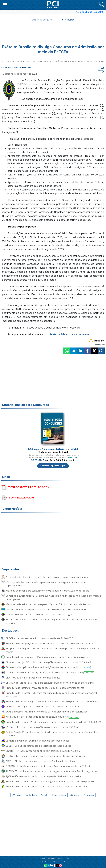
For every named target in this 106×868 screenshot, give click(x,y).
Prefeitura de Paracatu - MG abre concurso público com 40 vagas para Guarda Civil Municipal (51, 695)
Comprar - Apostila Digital (53, 466)
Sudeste (31, 795)
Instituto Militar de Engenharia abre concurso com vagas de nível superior (46, 609)
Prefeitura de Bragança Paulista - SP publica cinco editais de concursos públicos (50, 643)
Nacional (17, 795)
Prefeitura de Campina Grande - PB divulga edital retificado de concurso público (50, 781)
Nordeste (88, 795)
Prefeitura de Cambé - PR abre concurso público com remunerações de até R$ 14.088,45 (54, 722)
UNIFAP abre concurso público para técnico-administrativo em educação (46, 756)
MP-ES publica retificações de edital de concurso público (43, 717)
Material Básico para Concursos (70, 334)
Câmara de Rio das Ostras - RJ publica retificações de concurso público (50, 673)
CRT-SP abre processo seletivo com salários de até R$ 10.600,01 (40, 638)
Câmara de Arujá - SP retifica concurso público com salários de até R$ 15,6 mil (48, 662)
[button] (5, 5)
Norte (74, 795)
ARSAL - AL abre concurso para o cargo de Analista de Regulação (41, 761)
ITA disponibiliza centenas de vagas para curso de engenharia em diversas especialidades (47, 584)
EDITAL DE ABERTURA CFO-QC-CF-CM (29, 487)
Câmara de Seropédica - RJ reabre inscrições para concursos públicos (48, 667)
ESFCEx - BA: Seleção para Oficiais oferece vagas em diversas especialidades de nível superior (52, 621)
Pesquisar (67, 20)
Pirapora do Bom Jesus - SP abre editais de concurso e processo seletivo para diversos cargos (53, 650)
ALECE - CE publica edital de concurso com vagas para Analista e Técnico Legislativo (52, 771)
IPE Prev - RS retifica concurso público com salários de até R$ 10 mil (42, 727)
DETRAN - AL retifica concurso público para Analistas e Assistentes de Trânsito (49, 766)
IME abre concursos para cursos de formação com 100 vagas (39, 614)
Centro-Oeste (58, 795)
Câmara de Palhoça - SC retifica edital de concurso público (38, 741)
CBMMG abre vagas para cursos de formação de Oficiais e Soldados (43, 706)
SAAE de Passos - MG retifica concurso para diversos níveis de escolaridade (47, 712)
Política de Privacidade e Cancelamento (53, 858)
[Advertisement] (53, 32)
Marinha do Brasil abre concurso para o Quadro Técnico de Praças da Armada (49, 604)
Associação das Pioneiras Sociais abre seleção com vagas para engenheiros (47, 577)
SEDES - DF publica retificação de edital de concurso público (39, 746)
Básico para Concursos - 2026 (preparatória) (53, 449)
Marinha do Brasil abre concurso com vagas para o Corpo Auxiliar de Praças (47, 591)
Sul (43, 795)
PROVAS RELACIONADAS (21, 498)
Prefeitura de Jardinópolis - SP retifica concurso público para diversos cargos (48, 657)
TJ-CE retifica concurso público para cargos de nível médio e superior (43, 776)
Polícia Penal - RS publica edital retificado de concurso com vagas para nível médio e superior (52, 734)
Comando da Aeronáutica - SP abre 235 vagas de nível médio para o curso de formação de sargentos (53, 597)
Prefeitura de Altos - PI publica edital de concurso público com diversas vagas (48, 786)
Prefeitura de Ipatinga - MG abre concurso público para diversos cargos (45, 688)
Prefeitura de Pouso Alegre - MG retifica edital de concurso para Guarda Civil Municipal (54, 701)
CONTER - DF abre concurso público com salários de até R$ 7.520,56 (43, 751)
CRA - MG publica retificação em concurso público (33, 678)
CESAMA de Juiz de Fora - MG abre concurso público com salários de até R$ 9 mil (50, 683)
